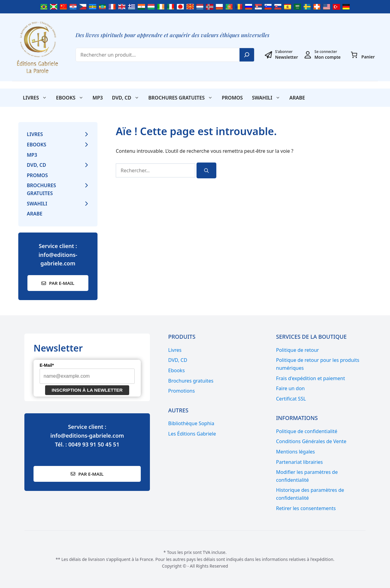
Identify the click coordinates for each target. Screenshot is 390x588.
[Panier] (354, 55)
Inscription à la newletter (87, 390)
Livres (37, 98)
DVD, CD (128, 98)
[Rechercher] (206, 171)
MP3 (98, 98)
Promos (232, 98)
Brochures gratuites (183, 98)
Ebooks (72, 98)
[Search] (247, 55)
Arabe (297, 98)
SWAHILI (268, 98)
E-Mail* (47, 365)
